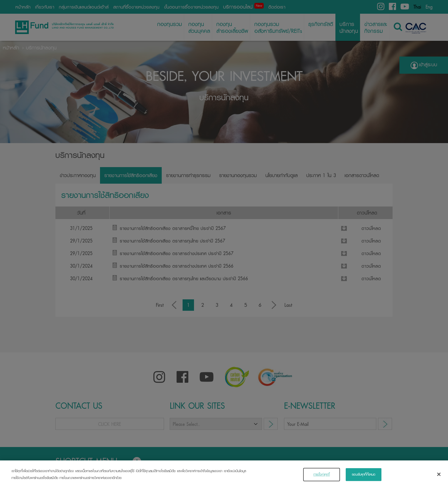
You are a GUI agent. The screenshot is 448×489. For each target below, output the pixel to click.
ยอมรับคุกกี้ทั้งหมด (364, 477)
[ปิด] (439, 477)
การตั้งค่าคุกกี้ (322, 477)
